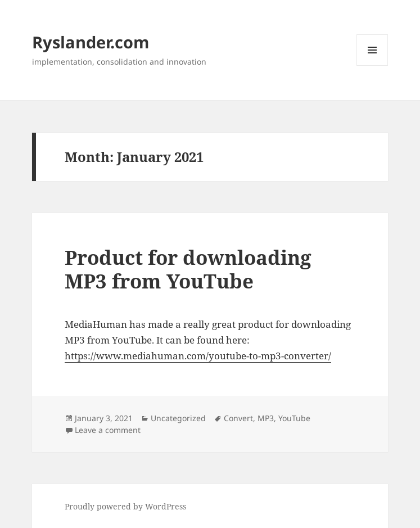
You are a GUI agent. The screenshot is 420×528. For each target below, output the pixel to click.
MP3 (266, 418)
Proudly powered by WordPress (125, 506)
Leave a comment (108, 430)
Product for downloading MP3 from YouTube (188, 269)
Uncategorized (178, 418)
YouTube (294, 418)
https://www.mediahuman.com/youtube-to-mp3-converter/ (198, 356)
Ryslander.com (91, 42)
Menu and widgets (372, 66)
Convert (238, 418)
